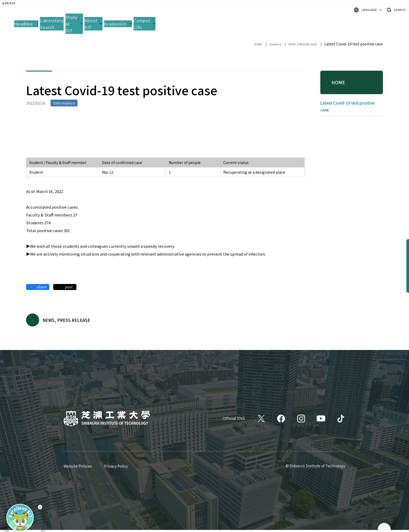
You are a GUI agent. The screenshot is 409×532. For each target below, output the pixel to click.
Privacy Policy (116, 468)
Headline (261, 44)
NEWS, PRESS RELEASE (297, 44)
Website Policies (78, 468)
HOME (241, 44)
